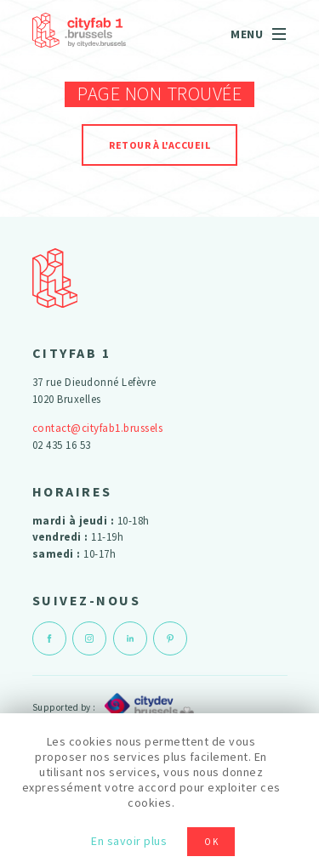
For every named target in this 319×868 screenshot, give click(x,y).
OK (212, 842)
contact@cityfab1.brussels (98, 428)
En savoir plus (129, 841)
